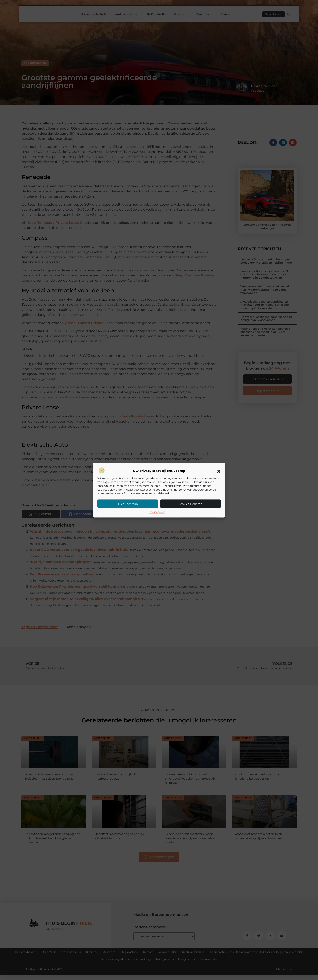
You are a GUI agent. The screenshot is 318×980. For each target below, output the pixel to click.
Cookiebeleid (157, 512)
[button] (219, 471)
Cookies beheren (190, 504)
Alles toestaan (128, 504)
